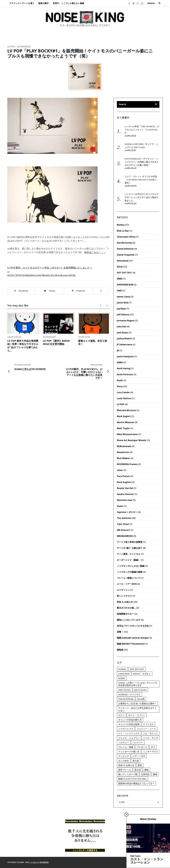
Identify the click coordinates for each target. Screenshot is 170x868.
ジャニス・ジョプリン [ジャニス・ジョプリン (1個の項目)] (129, 738)
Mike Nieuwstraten (127, 434)
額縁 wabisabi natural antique (133, 638)
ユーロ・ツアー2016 (127, 584)
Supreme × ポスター (127, 512)
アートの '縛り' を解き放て (130, 548)
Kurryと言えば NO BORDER (33, 367)
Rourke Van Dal (125, 488)
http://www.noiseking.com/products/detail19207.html (42, 275)
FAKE (119, 291)
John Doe (122, 327)
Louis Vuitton (124, 398)
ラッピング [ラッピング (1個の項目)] (124, 756)
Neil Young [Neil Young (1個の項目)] (125, 690)
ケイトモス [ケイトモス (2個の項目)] (148, 724)
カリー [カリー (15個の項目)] (122, 715)
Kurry (120, 386)
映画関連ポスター (125, 614)
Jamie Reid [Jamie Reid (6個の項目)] (124, 674)
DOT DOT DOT (124, 273)
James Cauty (124, 297)
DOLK (120, 267)
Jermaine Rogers (126, 321)
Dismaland (123, 261)
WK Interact (123, 530)
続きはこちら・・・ (95, 252)
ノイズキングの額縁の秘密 (130, 572)
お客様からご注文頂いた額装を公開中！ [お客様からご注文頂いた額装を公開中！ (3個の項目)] (137, 703)
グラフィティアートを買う (22, 3)
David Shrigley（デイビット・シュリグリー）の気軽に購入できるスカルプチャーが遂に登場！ (142, 162)
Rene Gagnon (124, 482)
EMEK (120, 279)
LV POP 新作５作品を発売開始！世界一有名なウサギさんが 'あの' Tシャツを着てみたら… (23, 346)
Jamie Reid (123, 303)
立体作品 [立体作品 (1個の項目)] (145, 774)
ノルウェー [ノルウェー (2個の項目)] (124, 742)
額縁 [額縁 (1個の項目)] (155, 774)
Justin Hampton (125, 356)
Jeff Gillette (123, 315)
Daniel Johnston (125, 249)
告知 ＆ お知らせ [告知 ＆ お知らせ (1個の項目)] (126, 765)
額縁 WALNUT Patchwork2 (131, 644)
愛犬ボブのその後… (126, 608)
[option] (23, 332)
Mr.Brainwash (124, 446)
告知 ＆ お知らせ (125, 602)
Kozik (120, 380)
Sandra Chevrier (125, 494)
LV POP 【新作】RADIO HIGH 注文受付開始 (56, 342)
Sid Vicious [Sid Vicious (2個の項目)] (140, 690)
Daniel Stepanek (126, 255)
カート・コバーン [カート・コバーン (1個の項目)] (137, 715)
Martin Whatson (126, 422)
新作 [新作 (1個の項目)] (140, 765)
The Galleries (124, 518)
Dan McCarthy (124, 243)
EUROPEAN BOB (125, 285)
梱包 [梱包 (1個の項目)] (146, 770)
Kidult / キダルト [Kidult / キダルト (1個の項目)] (142, 674)
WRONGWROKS (125, 536)
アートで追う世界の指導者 (130, 542)
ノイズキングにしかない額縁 (131, 566)
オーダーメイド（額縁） (129, 560)
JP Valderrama (124, 344)
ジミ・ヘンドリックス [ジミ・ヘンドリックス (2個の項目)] (129, 733)
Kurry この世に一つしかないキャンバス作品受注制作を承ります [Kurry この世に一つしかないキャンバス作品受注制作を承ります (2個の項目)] (138, 684)
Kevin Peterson (125, 374)
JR (118, 350)
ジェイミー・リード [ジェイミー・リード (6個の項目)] (146, 729)
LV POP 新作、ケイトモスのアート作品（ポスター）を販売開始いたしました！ (50, 268)
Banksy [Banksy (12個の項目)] (122, 669)
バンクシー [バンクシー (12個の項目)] (138, 742)
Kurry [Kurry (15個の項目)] (122, 678)
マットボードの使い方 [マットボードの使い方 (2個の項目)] (129, 751)
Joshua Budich (124, 339)
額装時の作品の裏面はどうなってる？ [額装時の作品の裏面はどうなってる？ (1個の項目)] (136, 783)
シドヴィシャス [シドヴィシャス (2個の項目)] (126, 729)
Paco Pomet (123, 476)
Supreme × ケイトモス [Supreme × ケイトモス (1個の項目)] (129, 694)
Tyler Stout (123, 524)
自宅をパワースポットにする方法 (133, 626)
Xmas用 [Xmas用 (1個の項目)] (141, 699)
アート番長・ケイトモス (129, 554)
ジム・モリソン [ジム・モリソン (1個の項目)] (150, 733)
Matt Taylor (123, 428)
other (120, 470)
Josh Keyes (122, 333)
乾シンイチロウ (124, 596)
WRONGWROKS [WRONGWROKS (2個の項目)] (126, 699)
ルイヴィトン (123, 590)
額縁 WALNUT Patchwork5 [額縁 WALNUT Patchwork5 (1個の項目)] (132, 779)
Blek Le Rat (123, 231)
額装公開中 (44, 3)
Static (120, 506)
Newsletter (123, 452)
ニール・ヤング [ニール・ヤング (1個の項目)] (150, 738)
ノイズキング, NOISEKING (39, 862)
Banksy (121, 225)
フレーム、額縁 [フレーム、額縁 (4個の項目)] (126, 747)
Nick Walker (123, 458)
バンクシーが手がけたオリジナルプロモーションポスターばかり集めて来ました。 (142, 197)
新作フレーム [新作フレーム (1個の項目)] (125, 770)
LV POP (11, 47)
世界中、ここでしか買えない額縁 (69, 3)
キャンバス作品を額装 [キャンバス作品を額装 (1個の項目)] (129, 724)
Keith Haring (124, 368)
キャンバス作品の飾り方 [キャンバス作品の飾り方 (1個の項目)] (130, 720)
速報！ (120, 632)
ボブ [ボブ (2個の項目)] (153, 747)
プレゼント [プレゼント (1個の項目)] (142, 747)
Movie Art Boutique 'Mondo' (132, 440)
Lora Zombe (123, 392)
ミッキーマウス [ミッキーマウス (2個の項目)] (150, 751)
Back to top (155, 862)
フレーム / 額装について (128, 578)
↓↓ (8, 271)
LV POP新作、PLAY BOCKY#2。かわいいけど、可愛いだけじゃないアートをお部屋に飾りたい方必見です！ (84, 371)
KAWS (120, 362)
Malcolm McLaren (126, 410)
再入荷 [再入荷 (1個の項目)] (136, 761)
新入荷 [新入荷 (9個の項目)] (138, 770)
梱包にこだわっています (129, 620)
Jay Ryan (121, 309)
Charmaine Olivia (126, 237)
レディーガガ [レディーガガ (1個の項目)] (139, 756)
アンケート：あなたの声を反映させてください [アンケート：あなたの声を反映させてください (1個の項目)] (137, 709)
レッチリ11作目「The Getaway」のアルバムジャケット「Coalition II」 (142, 129)
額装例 (120, 650)
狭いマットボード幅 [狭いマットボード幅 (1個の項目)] (128, 774)
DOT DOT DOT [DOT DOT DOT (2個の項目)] (137, 669)
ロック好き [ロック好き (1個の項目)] (124, 761)
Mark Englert (124, 416)
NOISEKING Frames (127, 464)
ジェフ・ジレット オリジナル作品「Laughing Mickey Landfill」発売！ (141, 179)
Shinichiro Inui (125, 500)
